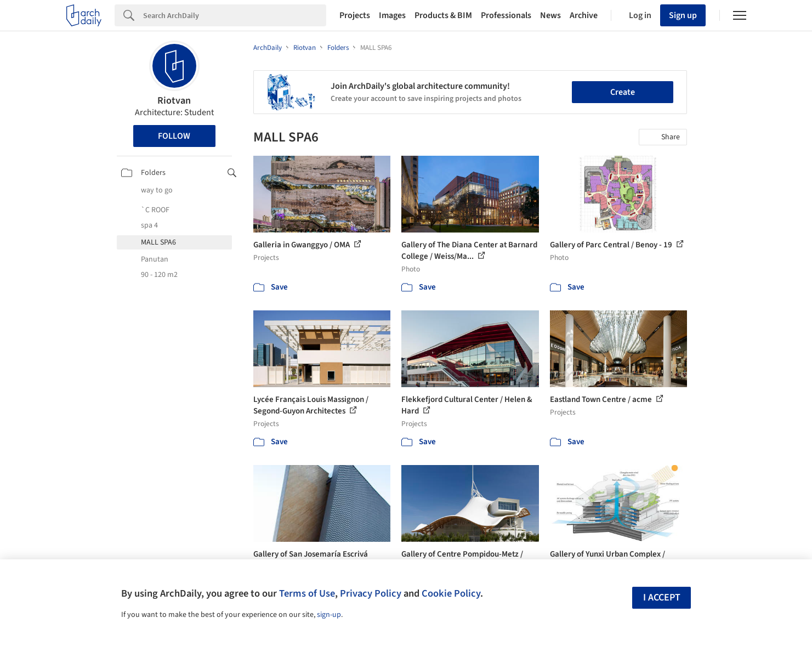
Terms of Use (307, 593)
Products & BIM (443, 15)
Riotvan (174, 101)
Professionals (506, 15)
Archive (584, 15)
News (550, 15)
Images (392, 15)
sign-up (329, 615)
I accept (662, 597)
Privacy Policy (371, 593)
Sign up (683, 15)
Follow (174, 136)
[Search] (235, 15)
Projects (355, 15)
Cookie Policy (451, 593)
